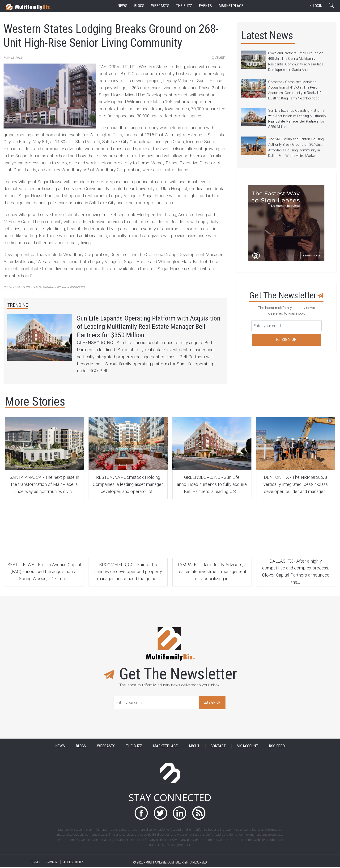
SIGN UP (212, 703)
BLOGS (81, 747)
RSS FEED (277, 747)
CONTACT (218, 747)
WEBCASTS (106, 747)
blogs (139, 6)
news (122, 6)
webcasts (160, 6)
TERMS (35, 863)
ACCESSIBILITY (73, 863)
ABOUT (194, 747)
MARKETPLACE (165, 747)
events (205, 6)
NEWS (60, 747)
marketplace (231, 6)
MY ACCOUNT (247, 747)
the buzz (184, 6)
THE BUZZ (134, 747)
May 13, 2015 (13, 58)
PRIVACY (51, 863)
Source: (44, 287)
